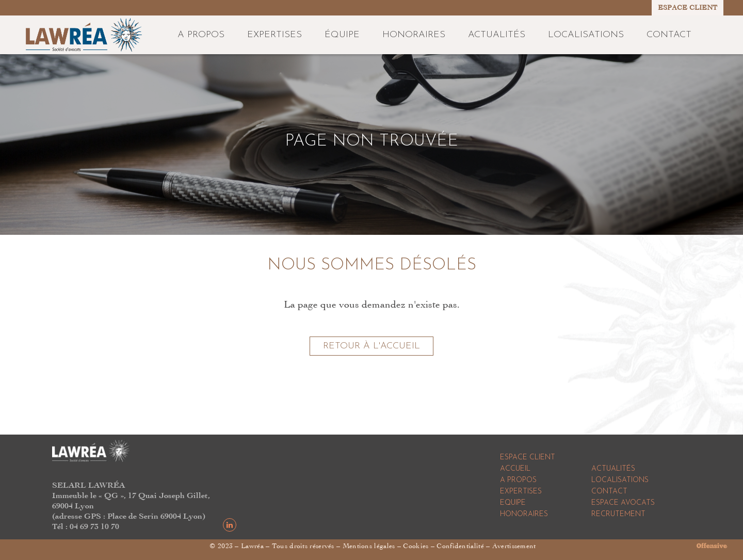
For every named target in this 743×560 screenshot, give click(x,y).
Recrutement (618, 514)
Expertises (521, 492)
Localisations (620, 480)
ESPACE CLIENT (688, 7)
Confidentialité (460, 546)
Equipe (513, 503)
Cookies (416, 546)
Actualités (613, 469)
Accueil (515, 469)
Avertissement (514, 546)
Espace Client (528, 458)
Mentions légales (369, 546)
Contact (609, 492)
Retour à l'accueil (372, 346)
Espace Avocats (623, 503)
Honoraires (524, 514)
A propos (518, 480)
